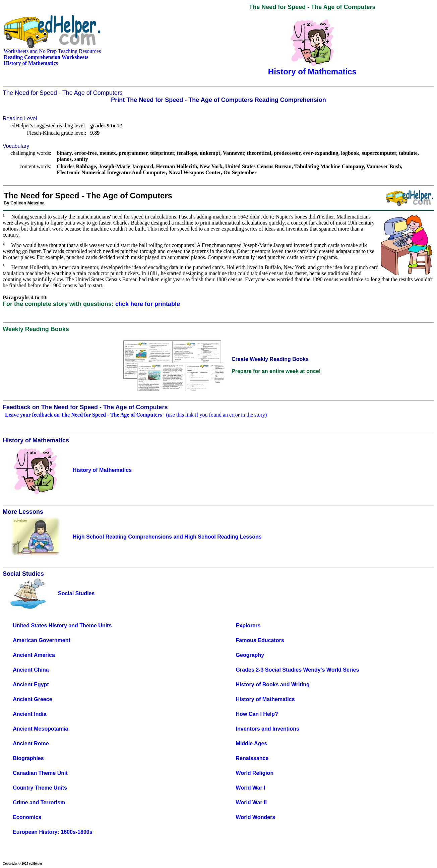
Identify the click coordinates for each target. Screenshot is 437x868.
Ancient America (34, 655)
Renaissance (252, 758)
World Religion (255, 773)
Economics (27, 817)
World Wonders (256, 817)
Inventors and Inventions (268, 729)
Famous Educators (260, 640)
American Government (42, 640)
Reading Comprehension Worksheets (46, 57)
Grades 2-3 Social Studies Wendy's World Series (298, 670)
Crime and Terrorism (39, 802)
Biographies (28, 758)
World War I (251, 788)
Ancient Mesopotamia (40, 729)
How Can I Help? (257, 714)
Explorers (248, 626)
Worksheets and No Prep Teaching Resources (52, 51)
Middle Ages (252, 743)
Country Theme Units (40, 788)
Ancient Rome (31, 743)
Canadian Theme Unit (40, 773)
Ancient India (29, 714)
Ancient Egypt (31, 685)
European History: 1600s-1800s (52, 832)
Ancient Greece (32, 699)
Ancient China (31, 670)
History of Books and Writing (273, 685)
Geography (250, 655)
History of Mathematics (265, 699)
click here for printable (148, 304)
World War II (251, 802)
